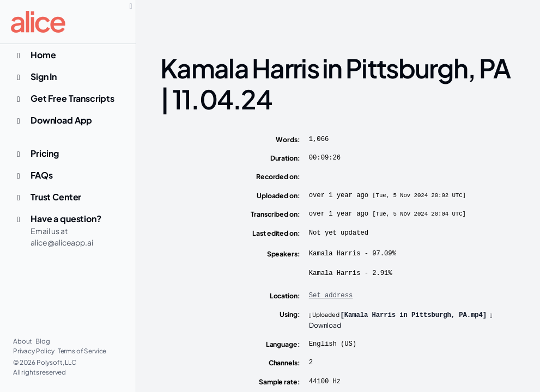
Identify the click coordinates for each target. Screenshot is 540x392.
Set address (331, 296)
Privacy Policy (34, 351)
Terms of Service (82, 351)
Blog (43, 341)
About (23, 341)
